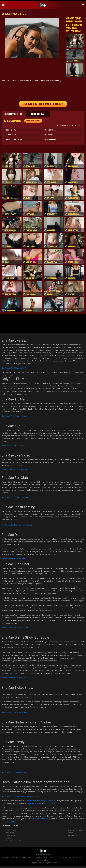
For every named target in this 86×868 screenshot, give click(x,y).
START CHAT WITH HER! (43, 104)
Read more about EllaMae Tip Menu (15, 416)
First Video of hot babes (76, 830)
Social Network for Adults (13, 841)
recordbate (49, 801)
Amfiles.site (8, 838)
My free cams (50, 803)
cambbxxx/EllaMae (9, 821)
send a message (33, 121)
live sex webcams (10, 830)
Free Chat (15, 628)
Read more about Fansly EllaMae (14, 772)
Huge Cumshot (9, 833)
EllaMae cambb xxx (41, 819)
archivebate (32, 801)
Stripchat (38, 803)
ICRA (48, 855)
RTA (38, 855)
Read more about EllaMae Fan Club (15, 497)
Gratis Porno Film (10, 835)
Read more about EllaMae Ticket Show (16, 712)
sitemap (71, 833)
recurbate (41, 801)
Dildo (13, 559)
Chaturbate (30, 803)
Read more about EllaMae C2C (13, 445)
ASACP (43, 855)
